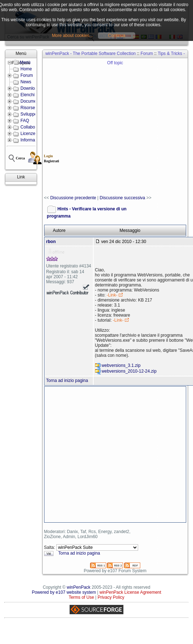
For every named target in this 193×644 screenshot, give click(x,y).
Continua (117, 36)
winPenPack (79, 587)
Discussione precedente (73, 198)
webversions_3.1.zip (121, 366)
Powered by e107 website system (64, 592)
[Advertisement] (79, 127)
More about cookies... (73, 36)
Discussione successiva (123, 198)
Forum (147, 53)
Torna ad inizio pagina (67, 381)
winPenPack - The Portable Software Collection (90, 53)
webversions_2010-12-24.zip (129, 372)
